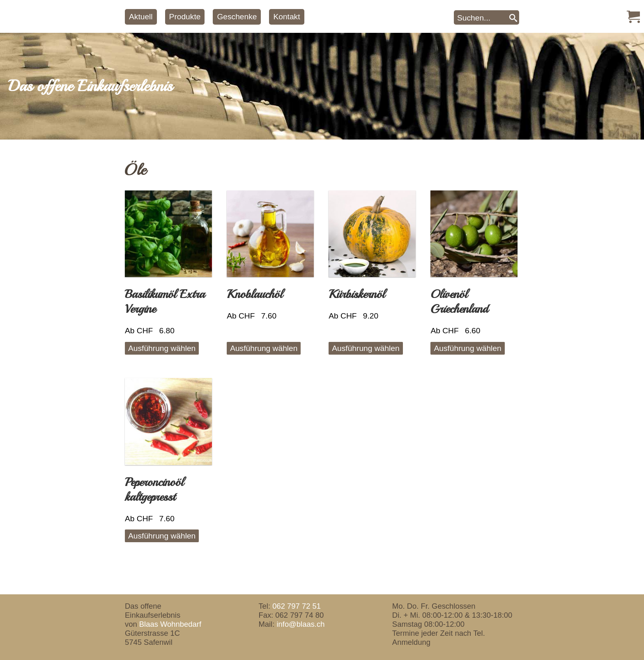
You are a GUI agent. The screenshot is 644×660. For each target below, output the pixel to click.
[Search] (513, 17)
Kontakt (286, 17)
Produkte (185, 17)
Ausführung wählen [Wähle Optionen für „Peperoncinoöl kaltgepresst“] (162, 536)
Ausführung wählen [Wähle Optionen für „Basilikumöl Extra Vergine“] (162, 348)
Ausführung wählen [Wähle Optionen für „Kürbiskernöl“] (366, 348)
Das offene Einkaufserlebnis (90, 86)
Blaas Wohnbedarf (170, 624)
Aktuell (141, 17)
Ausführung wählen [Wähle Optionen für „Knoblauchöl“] (264, 348)
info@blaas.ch (300, 624)
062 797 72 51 (297, 606)
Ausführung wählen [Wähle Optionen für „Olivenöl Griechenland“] (467, 348)
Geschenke (237, 17)
